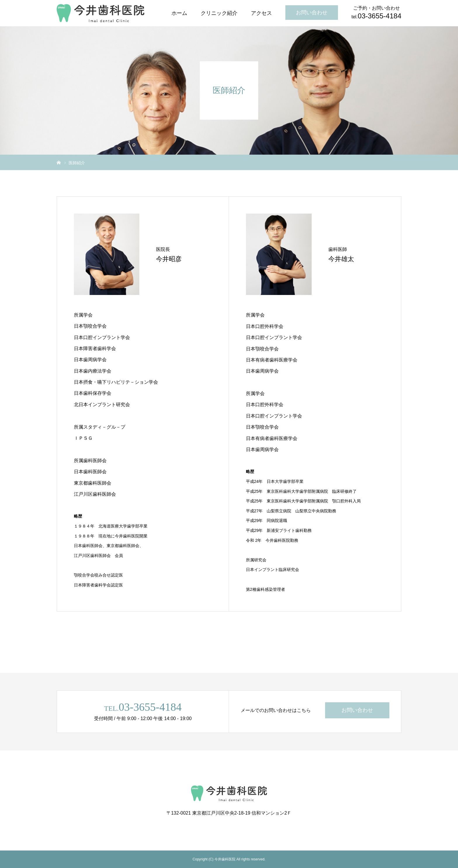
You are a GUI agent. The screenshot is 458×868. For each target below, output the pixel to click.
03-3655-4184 (150, 707)
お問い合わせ (312, 13)
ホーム (179, 13)
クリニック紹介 (219, 13)
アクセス (261, 13)
